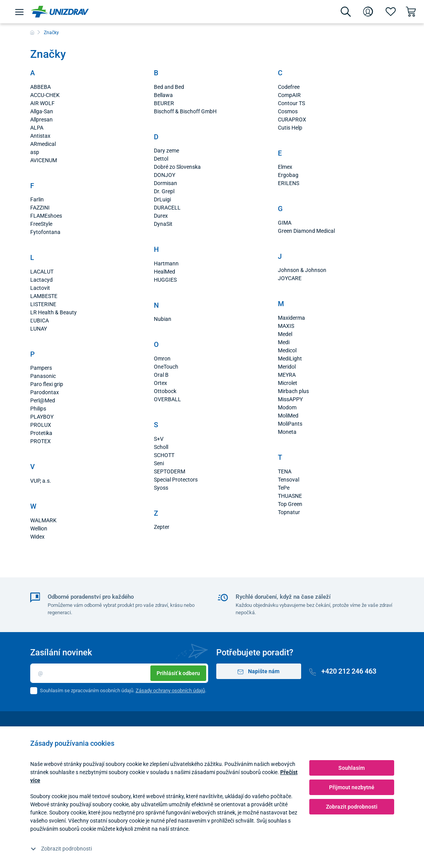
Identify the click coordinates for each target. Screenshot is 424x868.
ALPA (37, 128)
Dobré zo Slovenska (177, 167)
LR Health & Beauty (53, 312)
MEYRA (287, 375)
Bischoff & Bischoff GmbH (185, 111)
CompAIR (289, 95)
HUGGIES (165, 280)
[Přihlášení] (368, 12)
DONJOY (165, 175)
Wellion (39, 528)
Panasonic (43, 376)
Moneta (287, 432)
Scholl (161, 447)
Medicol (287, 350)
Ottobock (165, 391)
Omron (162, 359)
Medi (284, 342)
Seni (159, 463)
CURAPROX (292, 120)
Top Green (290, 504)
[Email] (119, 673)
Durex (161, 216)
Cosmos (288, 111)
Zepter (162, 527)
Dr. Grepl (164, 191)
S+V (159, 439)
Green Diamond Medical (306, 231)
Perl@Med (43, 400)
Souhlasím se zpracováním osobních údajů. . (123, 690)
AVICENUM (44, 160)
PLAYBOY (42, 417)
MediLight (290, 359)
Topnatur (289, 512)
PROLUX (41, 425)
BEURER (164, 103)
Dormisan (165, 183)
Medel (285, 334)
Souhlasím (352, 768)
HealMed (165, 272)
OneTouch (166, 367)
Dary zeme (166, 151)
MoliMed (288, 416)
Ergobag (288, 175)
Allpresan (41, 120)
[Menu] (19, 12)
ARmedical (43, 144)
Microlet (288, 383)
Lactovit (40, 288)
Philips (38, 409)
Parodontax (45, 392)
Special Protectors (176, 480)
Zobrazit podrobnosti (61, 849)
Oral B (161, 375)
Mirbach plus (293, 391)
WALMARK (43, 520)
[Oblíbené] (391, 12)
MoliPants (290, 424)
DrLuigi (162, 199)
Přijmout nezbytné (352, 787)
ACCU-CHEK (45, 95)
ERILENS (289, 183)
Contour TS (291, 103)
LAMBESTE (44, 296)
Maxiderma (291, 318)
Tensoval (289, 480)
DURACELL (167, 208)
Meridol (287, 367)
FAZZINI (40, 208)
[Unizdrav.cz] (60, 12)
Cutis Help (290, 128)
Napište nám (259, 671)
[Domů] (32, 33)
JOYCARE (290, 278)
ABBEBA (41, 87)
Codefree (289, 87)
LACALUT (42, 272)
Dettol (161, 159)
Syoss (161, 488)
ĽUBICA (40, 321)
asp (35, 152)
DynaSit (163, 224)
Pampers (41, 368)
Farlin (37, 199)
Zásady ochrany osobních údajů (170, 690)
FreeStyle (41, 224)
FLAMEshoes (46, 216)
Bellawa (163, 95)
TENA (285, 471)
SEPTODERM (170, 471)
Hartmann (166, 263)
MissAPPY (290, 399)
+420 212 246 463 (343, 671)
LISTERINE (43, 304)
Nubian (163, 319)
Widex (37, 537)
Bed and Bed (169, 87)
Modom (287, 407)
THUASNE (290, 496)
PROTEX (41, 441)
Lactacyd (41, 280)
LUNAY (39, 329)
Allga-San (42, 111)
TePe (284, 488)
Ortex (160, 383)
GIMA (285, 223)
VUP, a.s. (41, 481)
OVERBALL (167, 399)
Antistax (40, 136)
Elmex (285, 167)
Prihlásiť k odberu (178, 673)
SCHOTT (164, 455)
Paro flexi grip (47, 384)
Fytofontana (45, 232)
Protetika (41, 433)
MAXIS (286, 326)
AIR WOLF (42, 103)
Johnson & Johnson (302, 270)
